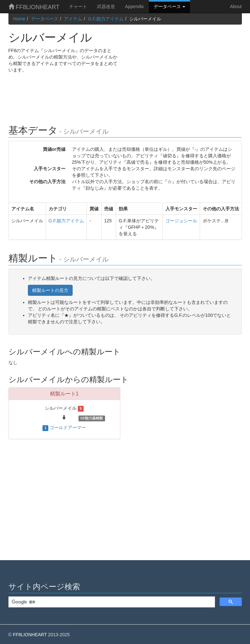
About (236, 6)
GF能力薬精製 (92, 418)
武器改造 (106, 6)
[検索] (111, 602)
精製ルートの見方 (50, 290)
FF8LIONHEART (34, 7)
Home (19, 19)
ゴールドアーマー (68, 427)
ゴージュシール (181, 221)
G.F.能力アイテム (106, 19)
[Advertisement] (186, 70)
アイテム (73, 19)
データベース (170, 6)
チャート (78, 6)
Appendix (134, 6)
